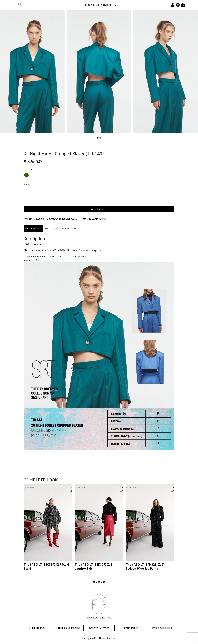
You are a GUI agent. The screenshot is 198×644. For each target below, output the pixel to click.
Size (26, 184)
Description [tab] (33, 228)
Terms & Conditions (161, 628)
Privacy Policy (130, 628)
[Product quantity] (99, 203)
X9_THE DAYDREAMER (95, 218)
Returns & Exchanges (68, 628)
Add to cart (99, 209)
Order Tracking (37, 628)
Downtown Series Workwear (62, 218)
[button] (98, 138)
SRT (80, 218)
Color (28, 169)
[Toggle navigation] (15, 5)
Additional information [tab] (60, 228)
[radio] (26, 175)
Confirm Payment (99, 628)
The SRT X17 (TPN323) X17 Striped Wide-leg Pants (145, 566)
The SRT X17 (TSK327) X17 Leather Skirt (94, 566)
